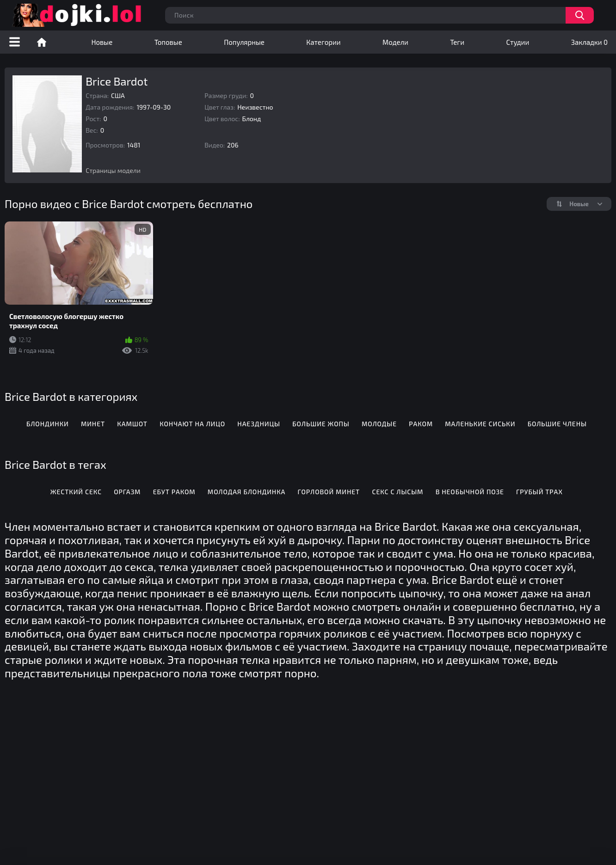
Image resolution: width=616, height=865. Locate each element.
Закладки (589, 42)
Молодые (379, 424)
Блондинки (48, 424)
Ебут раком (174, 492)
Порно (42, 42)
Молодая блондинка (246, 492)
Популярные (244, 42)
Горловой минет (329, 492)
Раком (421, 424)
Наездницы (259, 424)
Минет (93, 424)
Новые (102, 42)
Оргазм (127, 492)
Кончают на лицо (192, 424)
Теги (457, 42)
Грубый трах (539, 492)
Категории (323, 42)
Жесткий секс (76, 492)
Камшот (132, 424)
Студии (518, 42)
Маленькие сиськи (480, 424)
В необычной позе (470, 492)
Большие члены (557, 424)
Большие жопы (321, 424)
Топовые (168, 42)
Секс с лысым (397, 492)
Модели (395, 42)
